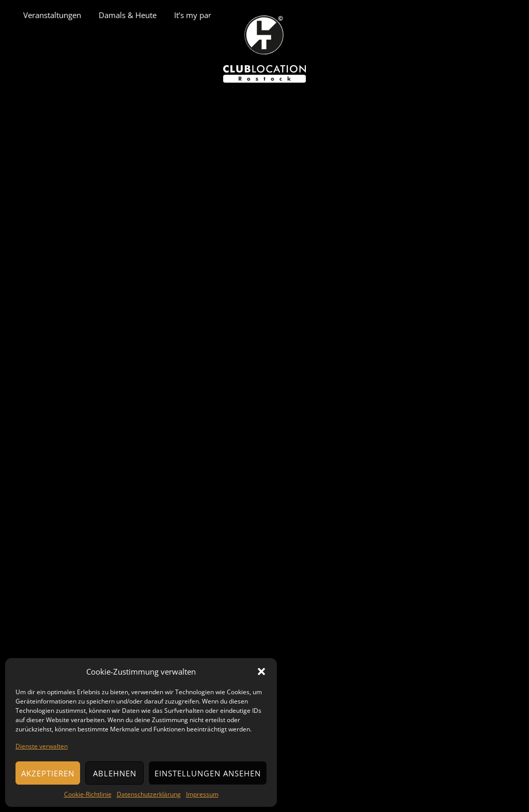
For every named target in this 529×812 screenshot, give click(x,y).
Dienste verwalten (42, 746)
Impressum (202, 794)
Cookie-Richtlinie (88, 794)
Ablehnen (115, 773)
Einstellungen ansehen (208, 773)
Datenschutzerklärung (149, 794)
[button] (261, 672)
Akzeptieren (48, 773)
